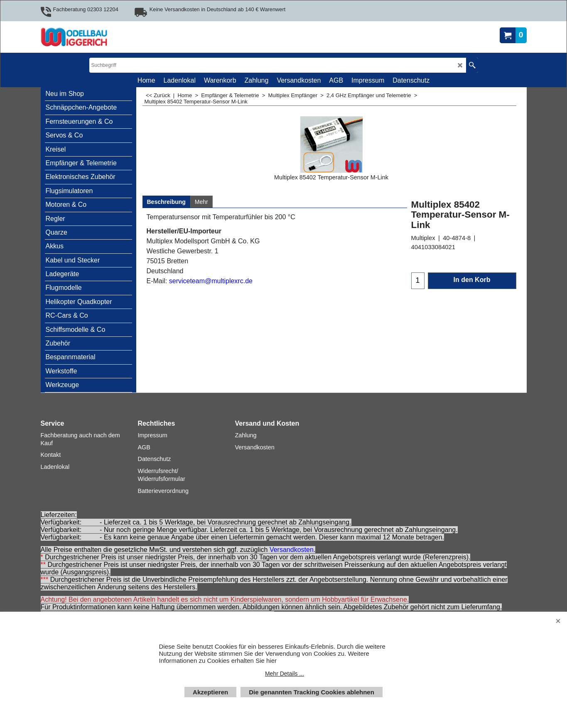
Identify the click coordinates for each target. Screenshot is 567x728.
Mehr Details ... (285, 674)
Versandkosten (292, 550)
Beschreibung (166, 202)
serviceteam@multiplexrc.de (211, 281)
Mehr (201, 202)
